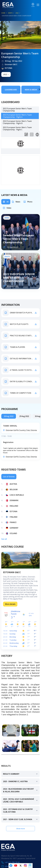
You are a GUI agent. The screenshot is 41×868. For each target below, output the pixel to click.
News (18, 202)
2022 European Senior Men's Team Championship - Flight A (17, 116)
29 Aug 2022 (24, 416)
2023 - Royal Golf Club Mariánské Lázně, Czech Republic (21, 801)
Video (9, 208)
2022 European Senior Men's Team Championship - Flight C (17, 128)
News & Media (31, 90)
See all (4, 539)
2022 (17, 13)
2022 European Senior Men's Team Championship (17, 110)
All (8, 202)
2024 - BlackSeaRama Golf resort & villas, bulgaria (21, 791)
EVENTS (10, 13)
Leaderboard (11, 90)
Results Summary (21, 775)
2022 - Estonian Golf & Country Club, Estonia (21, 811)
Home (3, 13)
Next (36, 89)
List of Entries (9, 477)
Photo (30, 202)
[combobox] (6, 74)
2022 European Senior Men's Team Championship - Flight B (17, 122)
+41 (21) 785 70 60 (12, 862)
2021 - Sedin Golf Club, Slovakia (21, 820)
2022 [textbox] (5, 74)
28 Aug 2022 (9, 416)
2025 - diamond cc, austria (21, 782)
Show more (21, 829)
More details (10, 604)
